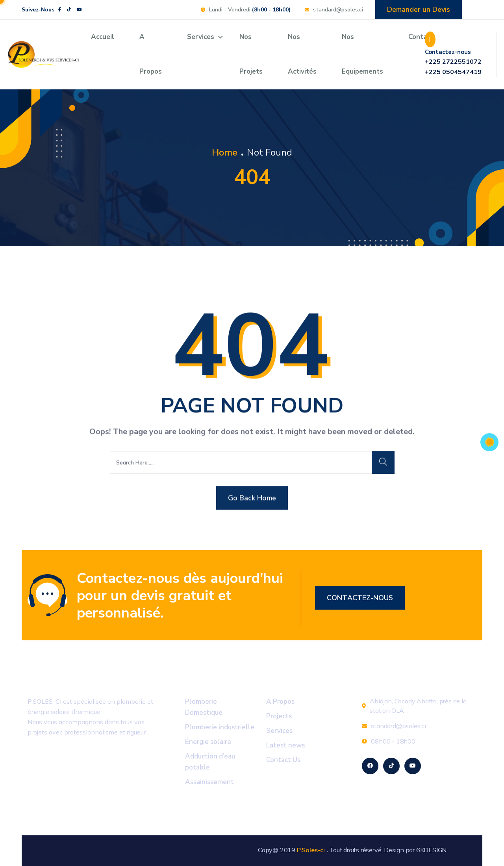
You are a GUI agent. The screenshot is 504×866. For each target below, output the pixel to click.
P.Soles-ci (311, 850)
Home (225, 152)
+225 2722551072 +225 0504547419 (453, 67)
